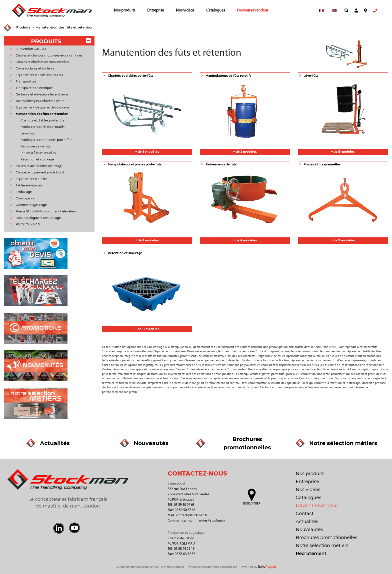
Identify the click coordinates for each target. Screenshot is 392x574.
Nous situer (251, 504)
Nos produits (125, 10)
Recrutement (311, 554)
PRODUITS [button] (61, 41)
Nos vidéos (185, 10)
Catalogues (216, 10)
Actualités (307, 522)
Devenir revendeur (253, 10)
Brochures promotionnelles (326, 538)
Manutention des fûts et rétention (64, 27)
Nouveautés (309, 530)
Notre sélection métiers (322, 546)
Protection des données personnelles (212, 567)
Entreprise (156, 10)
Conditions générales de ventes (137, 567)
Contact (305, 514)
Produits (23, 27)
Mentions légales (173, 567)
